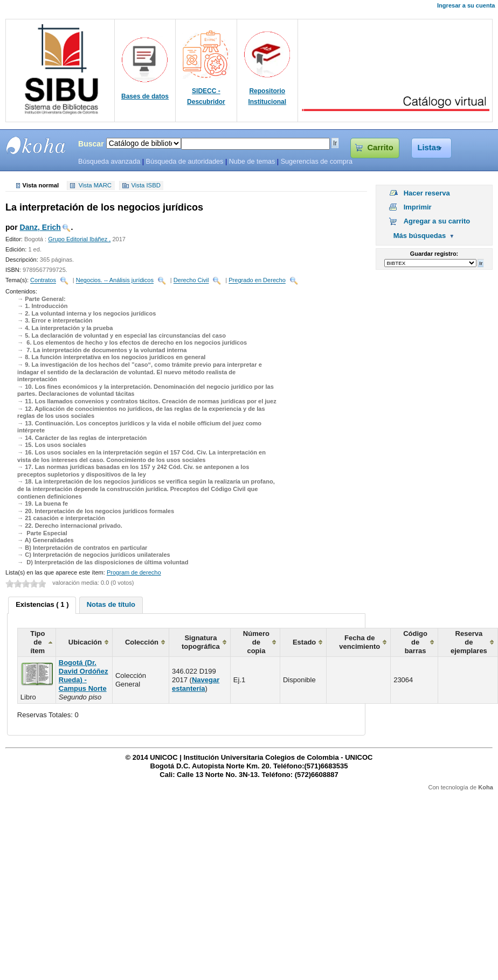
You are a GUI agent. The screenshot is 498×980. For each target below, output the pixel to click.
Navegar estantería (196, 684)
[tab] (42, 605)
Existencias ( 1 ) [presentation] (42, 604)
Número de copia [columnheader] (256, 642)
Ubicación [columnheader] (85, 642)
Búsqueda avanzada (109, 162)
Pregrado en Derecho (257, 281)
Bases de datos (145, 96)
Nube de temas (252, 162)
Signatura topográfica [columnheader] (201, 642)
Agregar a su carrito (437, 221)
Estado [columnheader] (304, 642)
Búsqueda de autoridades (184, 162)
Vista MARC (95, 186)
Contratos (43, 281)
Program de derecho (134, 572)
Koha (486, 787)
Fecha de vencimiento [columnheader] (359, 642)
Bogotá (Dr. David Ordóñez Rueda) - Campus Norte (84, 675)
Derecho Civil (191, 281)
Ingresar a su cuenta (466, 5)
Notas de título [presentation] (111, 604)
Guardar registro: (434, 254)
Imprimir (418, 207)
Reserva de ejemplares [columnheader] (469, 642)
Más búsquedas (420, 236)
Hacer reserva (427, 193)
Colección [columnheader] (142, 642)
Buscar (91, 144)
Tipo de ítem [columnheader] (37, 642)
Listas (429, 148)
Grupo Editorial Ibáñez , (79, 239)
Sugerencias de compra (317, 162)
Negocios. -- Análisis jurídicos (115, 281)
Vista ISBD (146, 186)
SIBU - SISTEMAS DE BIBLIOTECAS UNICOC (36, 145)
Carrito (380, 148)
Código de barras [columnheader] (415, 642)
